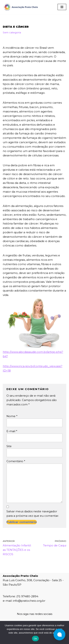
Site (9, 446)
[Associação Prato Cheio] (21, 7)
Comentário (16, 461)
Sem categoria (12, 32)
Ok (35, 639)
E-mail (12, 431)
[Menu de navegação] (62, 7)
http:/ (7, 352)
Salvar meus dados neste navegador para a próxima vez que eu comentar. (33, 514)
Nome (12, 416)
